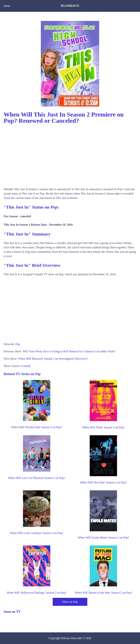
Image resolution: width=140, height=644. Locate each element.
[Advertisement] (70, 154)
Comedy (26, 366)
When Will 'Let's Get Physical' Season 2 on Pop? (37, 478)
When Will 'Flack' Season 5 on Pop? (103, 427)
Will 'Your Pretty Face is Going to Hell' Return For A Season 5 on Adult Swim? (69, 351)
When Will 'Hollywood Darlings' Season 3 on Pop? (37, 593)
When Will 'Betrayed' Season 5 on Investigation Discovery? (53, 359)
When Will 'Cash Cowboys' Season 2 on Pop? (37, 533)
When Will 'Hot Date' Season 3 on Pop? (103, 482)
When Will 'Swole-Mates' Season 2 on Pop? (103, 538)
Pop (18, 344)
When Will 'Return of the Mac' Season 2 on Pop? (103, 593)
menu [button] (7, 6)
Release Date (69, 638)
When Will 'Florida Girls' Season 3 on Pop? (37, 427)
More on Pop (70, 602)
